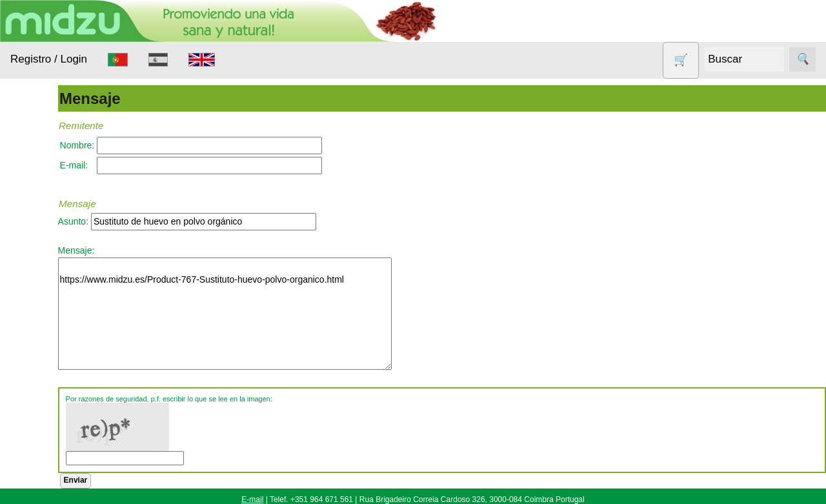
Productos (31, 161)
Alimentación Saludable (54, 200)
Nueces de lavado (49, 339)
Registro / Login (49, 59)
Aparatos (45, 282)
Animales (46, 232)
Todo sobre (33, 467)
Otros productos (60, 371)
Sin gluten (47, 435)
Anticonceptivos (60, 257)
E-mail (252, 499)
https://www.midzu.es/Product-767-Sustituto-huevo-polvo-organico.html (296, 314)
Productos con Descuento (57, 403)
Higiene (42, 306)
